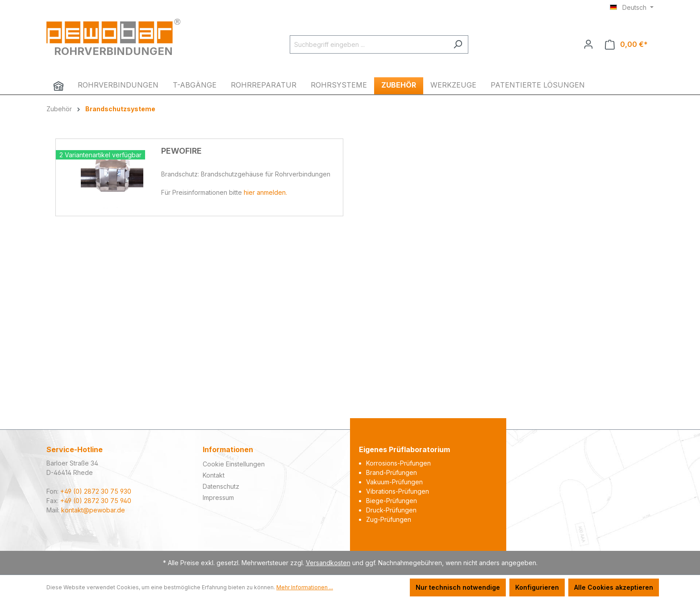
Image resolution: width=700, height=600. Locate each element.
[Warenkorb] (626, 44)
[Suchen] (458, 44)
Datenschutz (221, 486)
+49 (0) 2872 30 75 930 (96, 491)
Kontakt (214, 475)
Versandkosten (328, 563)
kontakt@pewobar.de (93, 510)
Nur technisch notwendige (458, 587)
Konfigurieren (537, 587)
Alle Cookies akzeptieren (614, 587)
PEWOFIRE (181, 151)
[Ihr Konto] (588, 44)
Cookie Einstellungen (234, 464)
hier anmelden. (265, 192)
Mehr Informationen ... (305, 587)
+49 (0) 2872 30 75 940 (96, 501)
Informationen (228, 449)
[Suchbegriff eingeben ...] (369, 44)
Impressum (218, 497)
